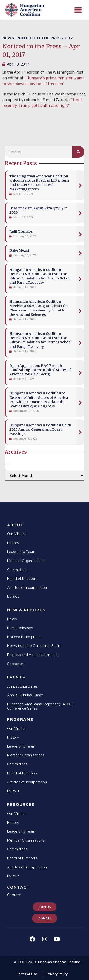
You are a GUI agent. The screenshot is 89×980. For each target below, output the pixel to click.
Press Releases (20, 628)
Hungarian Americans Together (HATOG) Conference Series (40, 706)
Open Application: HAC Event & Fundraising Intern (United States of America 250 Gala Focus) (40, 370)
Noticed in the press (24, 637)
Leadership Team (21, 552)
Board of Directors (22, 579)
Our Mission (17, 534)
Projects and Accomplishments (33, 655)
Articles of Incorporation (27, 588)
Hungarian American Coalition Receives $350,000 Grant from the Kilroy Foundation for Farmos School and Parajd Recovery (40, 276)
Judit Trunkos (21, 231)
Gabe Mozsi (19, 250)
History (13, 543)
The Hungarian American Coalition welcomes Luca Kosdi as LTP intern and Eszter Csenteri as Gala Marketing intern (39, 183)
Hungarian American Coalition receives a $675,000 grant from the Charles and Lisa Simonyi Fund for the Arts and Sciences (39, 308)
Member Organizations (26, 561)
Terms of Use (27, 974)
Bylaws (13, 596)
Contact (19, 887)
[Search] (78, 152)
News (12, 619)
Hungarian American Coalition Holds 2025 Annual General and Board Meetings (41, 429)
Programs (20, 720)
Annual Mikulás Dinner (25, 695)
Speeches (15, 664)
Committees (17, 570)
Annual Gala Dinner (23, 686)
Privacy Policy (57, 974)
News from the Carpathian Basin (34, 646)
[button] (78, 10)
